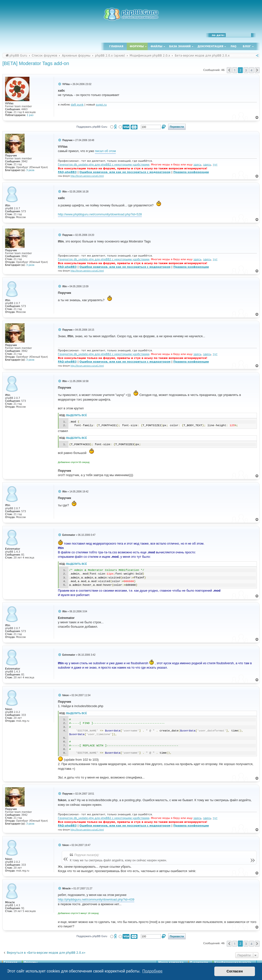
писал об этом (105, 151)
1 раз (30, 115)
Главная (116, 46)
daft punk (77, 105)
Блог (247, 46)
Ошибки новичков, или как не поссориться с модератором (125, 172)
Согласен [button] (235, 971)
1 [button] (235, 70)
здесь (197, 165)
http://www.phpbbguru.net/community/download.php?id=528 (100, 214)
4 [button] (251, 70)
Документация (210, 46)
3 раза (30, 170)
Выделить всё (77, 415)
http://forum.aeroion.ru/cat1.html (87, 176)
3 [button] (246, 70)
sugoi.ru (101, 105)
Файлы (156, 46)
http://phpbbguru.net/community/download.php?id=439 (96, 899)
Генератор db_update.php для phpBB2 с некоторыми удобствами (104, 165)
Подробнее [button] (152, 971)
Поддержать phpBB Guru (92, 127)
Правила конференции (191, 172)
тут (215, 165)
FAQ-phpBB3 (67, 172)
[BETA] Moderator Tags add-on (36, 63)
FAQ (234, 46)
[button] (229, 70)
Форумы (137, 46)
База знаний (180, 46)
